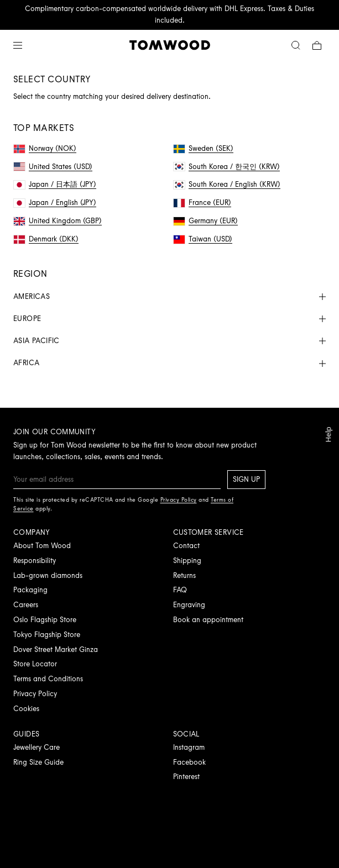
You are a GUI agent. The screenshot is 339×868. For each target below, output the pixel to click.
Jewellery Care (36, 747)
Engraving (189, 605)
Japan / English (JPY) (55, 202)
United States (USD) (53, 167)
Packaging (30, 590)
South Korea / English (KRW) (227, 184)
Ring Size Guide (38, 762)
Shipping (187, 561)
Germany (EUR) (206, 221)
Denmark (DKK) (46, 239)
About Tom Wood (42, 546)
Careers (26, 605)
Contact (186, 546)
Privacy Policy (35, 694)
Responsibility (35, 561)
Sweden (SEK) (204, 148)
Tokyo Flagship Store (47, 635)
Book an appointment (208, 620)
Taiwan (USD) (203, 239)
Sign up (246, 479)
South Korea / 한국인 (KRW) (227, 167)
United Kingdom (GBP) (58, 221)
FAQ (180, 590)
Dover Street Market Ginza (56, 649)
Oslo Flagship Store (45, 620)
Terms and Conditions (48, 679)
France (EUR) (202, 202)
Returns (184, 575)
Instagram (189, 747)
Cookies (26, 709)
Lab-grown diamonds (48, 575)
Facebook (189, 762)
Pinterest (186, 777)
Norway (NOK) (45, 148)
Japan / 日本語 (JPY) (55, 184)
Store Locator (35, 664)
